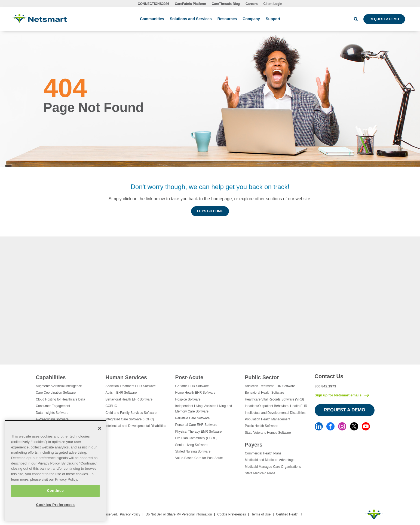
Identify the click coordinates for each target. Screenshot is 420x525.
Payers (254, 445)
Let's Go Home (210, 211)
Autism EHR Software (121, 393)
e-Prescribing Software (52, 419)
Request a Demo (384, 19)
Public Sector (262, 377)
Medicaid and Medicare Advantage (270, 460)
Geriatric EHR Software (192, 386)
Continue (55, 491)
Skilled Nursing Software (193, 451)
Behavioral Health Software (265, 393)
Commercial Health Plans (263, 453)
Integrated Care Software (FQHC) (130, 419)
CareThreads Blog (226, 4)
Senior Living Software (191, 445)
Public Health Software (261, 426)
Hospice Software (188, 399)
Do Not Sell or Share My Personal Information (179, 514)
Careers (252, 4)
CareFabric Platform (190, 4)
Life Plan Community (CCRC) (196, 438)
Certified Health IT (289, 514)
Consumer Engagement (53, 406)
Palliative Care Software (193, 418)
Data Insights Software (52, 413)
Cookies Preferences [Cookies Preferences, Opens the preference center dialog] (55, 505)
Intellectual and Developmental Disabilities (136, 426)
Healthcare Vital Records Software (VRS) (275, 399)
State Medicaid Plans (260, 473)
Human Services (126, 377)
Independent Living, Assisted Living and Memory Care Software (204, 409)
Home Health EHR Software (195, 393)
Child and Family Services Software (131, 413)
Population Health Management (268, 419)
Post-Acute (189, 377)
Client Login (273, 4)
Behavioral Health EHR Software (129, 399)
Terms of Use (261, 514)
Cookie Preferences (232, 514)
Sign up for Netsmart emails (338, 395)
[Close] (100, 428)
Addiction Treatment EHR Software (131, 386)
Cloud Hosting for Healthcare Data (61, 399)
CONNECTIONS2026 (153, 4)
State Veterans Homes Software (268, 433)
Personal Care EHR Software (196, 425)
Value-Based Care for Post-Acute (199, 458)
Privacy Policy (130, 514)
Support (273, 19)
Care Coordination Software (56, 393)
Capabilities (51, 377)
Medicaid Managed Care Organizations (273, 467)
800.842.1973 (326, 386)
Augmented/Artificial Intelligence (59, 386)
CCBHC (111, 406)
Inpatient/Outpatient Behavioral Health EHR (276, 406)
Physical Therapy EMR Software (199, 432)
